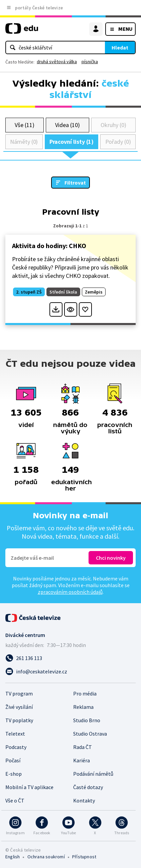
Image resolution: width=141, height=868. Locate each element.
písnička (90, 62)
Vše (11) (24, 125)
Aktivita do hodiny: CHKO (49, 246)
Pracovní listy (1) (72, 142)
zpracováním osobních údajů (70, 592)
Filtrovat (75, 183)
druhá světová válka (57, 62)
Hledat (120, 47)
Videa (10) (67, 125)
